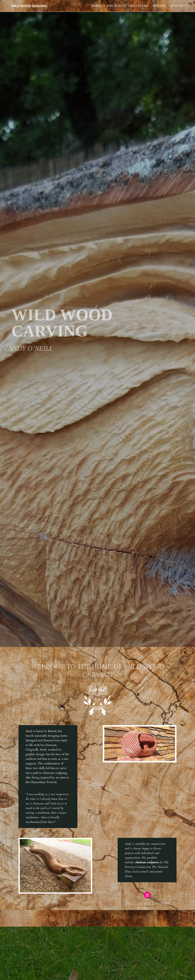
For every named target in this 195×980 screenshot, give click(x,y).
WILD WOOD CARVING (29, 6)
